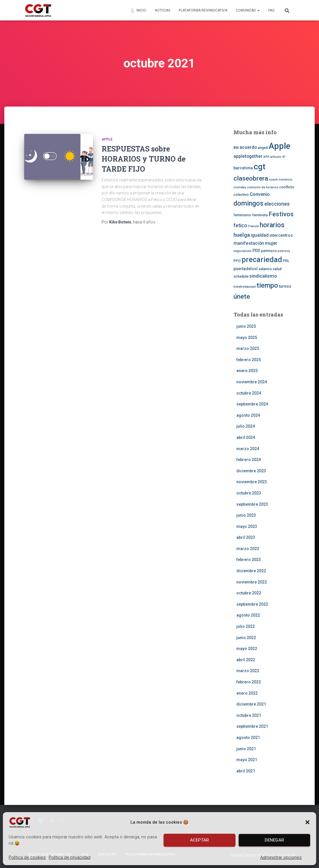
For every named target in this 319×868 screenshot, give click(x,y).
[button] (307, 822)
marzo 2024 (248, 449)
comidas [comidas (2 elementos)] (240, 187)
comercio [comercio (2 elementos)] (286, 180)
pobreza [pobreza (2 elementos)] (284, 251)
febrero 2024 (249, 460)
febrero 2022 (249, 682)
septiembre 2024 (252, 404)
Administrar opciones (281, 857)
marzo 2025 (248, 348)
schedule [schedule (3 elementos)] (241, 276)
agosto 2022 (248, 615)
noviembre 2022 (252, 582)
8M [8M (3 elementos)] (236, 148)
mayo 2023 (247, 526)
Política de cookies (27, 857)
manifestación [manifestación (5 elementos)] (249, 243)
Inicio (138, 11)
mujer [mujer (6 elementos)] (271, 243)
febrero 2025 (249, 360)
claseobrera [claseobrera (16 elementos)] (251, 178)
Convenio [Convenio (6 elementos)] (260, 194)
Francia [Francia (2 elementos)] (254, 226)
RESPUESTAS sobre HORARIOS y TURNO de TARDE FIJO (144, 159)
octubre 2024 (249, 393)
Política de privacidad (70, 857)
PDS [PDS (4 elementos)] (256, 251)
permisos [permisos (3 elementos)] (269, 251)
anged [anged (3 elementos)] (263, 148)
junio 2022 (246, 638)
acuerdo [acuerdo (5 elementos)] (248, 147)
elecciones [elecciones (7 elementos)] (277, 204)
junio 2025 (246, 326)
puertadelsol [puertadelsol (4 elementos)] (246, 269)
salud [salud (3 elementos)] (277, 269)
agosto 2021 (248, 738)
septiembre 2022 (252, 604)
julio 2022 (246, 626)
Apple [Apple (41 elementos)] (279, 146)
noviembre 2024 (252, 382)
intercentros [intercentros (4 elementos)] (281, 235)
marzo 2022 (248, 671)
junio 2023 (246, 515)
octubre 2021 (249, 715)
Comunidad (248, 10)
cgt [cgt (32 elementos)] (260, 167)
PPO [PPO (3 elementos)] (237, 261)
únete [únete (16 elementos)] (242, 296)
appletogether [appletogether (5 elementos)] (248, 156)
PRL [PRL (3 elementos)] (286, 261)
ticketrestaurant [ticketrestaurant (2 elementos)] (245, 287)
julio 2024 (246, 426)
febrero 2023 (249, 560)
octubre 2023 (249, 493)
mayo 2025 (247, 338)
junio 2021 (246, 749)
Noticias (163, 10)
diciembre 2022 (251, 571)
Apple (107, 139)
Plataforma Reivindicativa (203, 10)
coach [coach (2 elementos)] (273, 180)
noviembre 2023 (252, 482)
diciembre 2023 (251, 471)
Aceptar (200, 840)
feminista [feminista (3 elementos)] (260, 215)
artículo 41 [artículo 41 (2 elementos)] (278, 157)
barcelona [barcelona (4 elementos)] (243, 168)
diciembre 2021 (251, 704)
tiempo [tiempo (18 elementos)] (267, 285)
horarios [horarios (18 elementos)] (272, 225)
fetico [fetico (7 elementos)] (240, 225)
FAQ (271, 10)
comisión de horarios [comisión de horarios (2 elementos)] (263, 187)
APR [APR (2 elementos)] (266, 157)
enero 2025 (247, 371)
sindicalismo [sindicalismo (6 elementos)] (263, 276)
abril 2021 (246, 771)
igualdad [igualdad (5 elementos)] (260, 235)
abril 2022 (246, 660)
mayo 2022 (247, 649)
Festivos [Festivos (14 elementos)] (281, 214)
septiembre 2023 (252, 504)
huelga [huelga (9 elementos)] (242, 235)
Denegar (274, 840)
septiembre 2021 (252, 726)
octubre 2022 (249, 593)
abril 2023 (246, 537)
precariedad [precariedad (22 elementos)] (262, 260)
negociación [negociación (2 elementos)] (243, 251)
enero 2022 (247, 693)
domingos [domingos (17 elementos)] (248, 203)
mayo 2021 (247, 760)
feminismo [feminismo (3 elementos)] (242, 215)
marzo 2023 (248, 549)
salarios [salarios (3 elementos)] (265, 269)
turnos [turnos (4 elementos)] (285, 286)
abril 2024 (246, 437)
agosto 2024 (248, 415)
